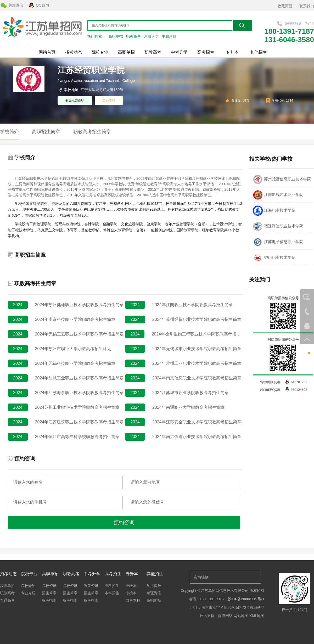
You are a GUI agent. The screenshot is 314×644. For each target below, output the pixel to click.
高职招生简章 (46, 132)
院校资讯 (49, 586)
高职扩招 (154, 600)
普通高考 (7, 600)
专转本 (131, 586)
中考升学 (179, 52)
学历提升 (154, 586)
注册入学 (151, 36)
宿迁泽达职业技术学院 (278, 226)
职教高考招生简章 (92, 132)
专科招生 (112, 586)
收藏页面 (285, 6)
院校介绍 (28, 586)
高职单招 (116, 36)
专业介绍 (28, 593)
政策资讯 (91, 586)
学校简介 (9, 132)
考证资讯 (154, 593)
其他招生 (259, 52)
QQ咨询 (42, 5)
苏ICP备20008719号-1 (246, 599)
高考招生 (206, 52)
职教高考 (133, 36)
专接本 (131, 593)
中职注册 (169, 36)
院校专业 (100, 52)
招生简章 (49, 593)
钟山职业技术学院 (274, 258)
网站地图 (241, 616)
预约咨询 (124, 522)
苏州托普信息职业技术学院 (282, 179)
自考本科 (133, 600)
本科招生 (112, 593)
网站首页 (47, 52)
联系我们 (307, 6)
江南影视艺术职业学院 (278, 195)
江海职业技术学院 (274, 211)
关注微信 (16, 5)
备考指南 (49, 600)
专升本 (232, 52)
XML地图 (257, 616)
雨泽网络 (225, 616)
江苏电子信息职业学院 (278, 242)
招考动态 (74, 52)
